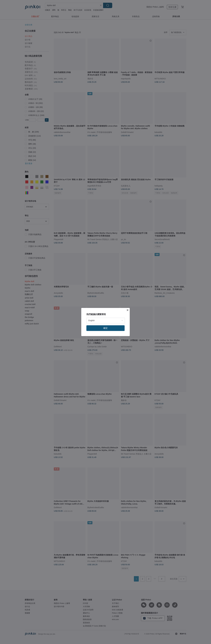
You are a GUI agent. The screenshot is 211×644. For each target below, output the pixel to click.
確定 (105, 328)
